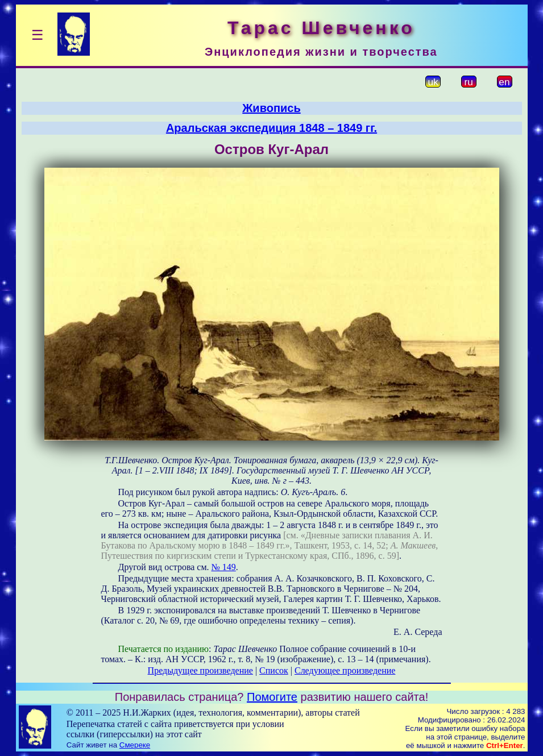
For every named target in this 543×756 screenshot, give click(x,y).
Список (274, 670)
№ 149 (224, 567)
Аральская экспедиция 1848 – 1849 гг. (271, 128)
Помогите (272, 697)
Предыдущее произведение (200, 670)
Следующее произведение (345, 670)
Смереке (135, 745)
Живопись (271, 108)
